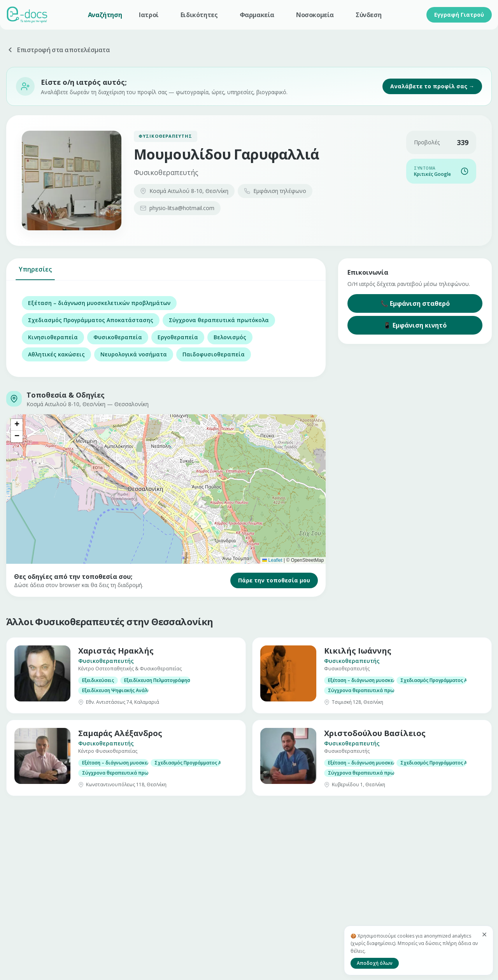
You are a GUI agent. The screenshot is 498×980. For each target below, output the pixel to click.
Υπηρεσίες (35, 273)
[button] (17, 425)
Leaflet (272, 560)
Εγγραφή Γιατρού (459, 15)
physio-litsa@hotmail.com (177, 208)
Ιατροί (149, 15)
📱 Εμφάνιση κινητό (415, 325)
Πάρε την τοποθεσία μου (274, 580)
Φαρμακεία (257, 15)
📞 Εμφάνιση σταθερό (415, 303)
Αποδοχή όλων (375, 963)
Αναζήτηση (105, 15)
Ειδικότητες (199, 15)
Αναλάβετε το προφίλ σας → (432, 86)
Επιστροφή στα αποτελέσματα (58, 50)
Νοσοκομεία (315, 15)
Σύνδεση (368, 15)
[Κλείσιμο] (484, 934)
